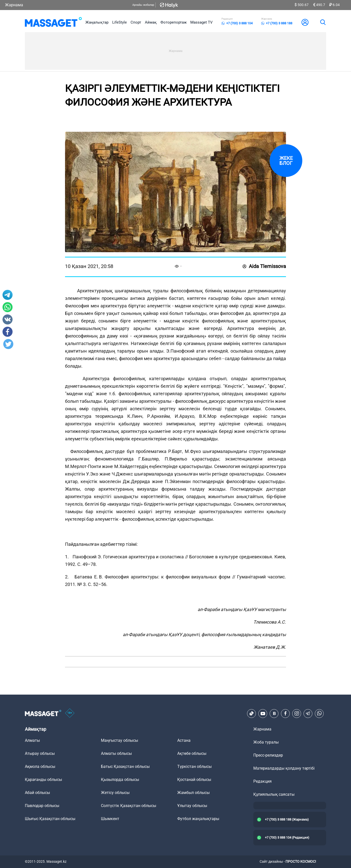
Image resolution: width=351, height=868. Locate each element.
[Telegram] (308, 713)
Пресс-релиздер (268, 755)
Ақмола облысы (40, 766)
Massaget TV (201, 22)
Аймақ (151, 22)
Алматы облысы (116, 753)
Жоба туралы (266, 742)
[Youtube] (263, 713)
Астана (184, 740)
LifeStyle (120, 22)
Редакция (262, 781)
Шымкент (110, 819)
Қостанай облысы (194, 780)
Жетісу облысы (115, 793)
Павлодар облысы (42, 806)
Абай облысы (37, 793)
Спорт (136, 22)
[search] (323, 22)
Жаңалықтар (97, 22)
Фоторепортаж (173, 22)
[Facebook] (285, 713)
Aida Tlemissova (264, 266)
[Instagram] (297, 713)
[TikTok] (252, 713)
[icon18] (70, 713)
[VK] (274, 713)
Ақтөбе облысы (192, 753)
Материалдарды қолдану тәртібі (284, 768)
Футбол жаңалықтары (198, 819)
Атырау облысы (40, 753)
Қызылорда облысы (120, 780)
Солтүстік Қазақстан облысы (129, 806)
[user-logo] (305, 22)
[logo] (53, 22)
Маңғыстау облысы (120, 740)
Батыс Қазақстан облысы (125, 766)
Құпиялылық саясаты (274, 794)
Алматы (32, 740)
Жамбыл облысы (193, 793)
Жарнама (14, 5)
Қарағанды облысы (43, 780)
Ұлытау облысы (192, 806)
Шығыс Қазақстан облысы (50, 819)
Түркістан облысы (194, 766)
